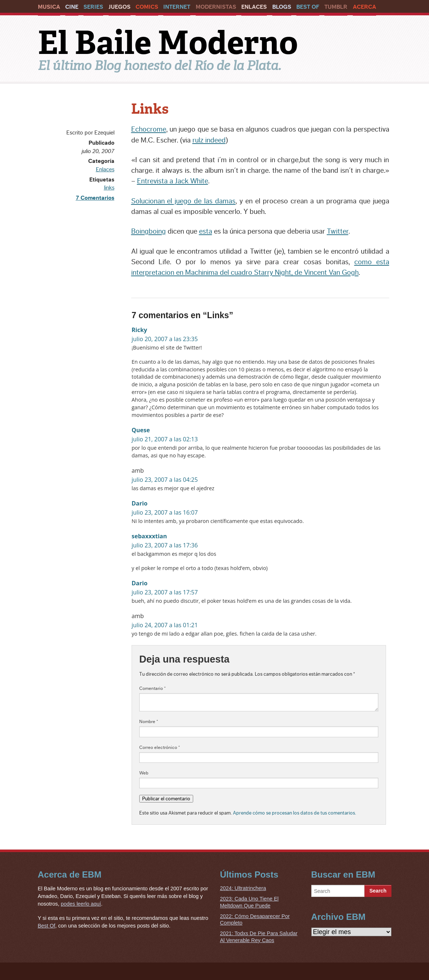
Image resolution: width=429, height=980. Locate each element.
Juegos (120, 7)
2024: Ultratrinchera (243, 888)
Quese (141, 430)
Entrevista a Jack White (173, 181)
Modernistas (216, 7)
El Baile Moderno (168, 43)
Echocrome (149, 129)
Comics (147, 7)
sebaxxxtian (149, 536)
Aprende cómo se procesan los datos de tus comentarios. (295, 813)
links (109, 188)
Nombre (149, 722)
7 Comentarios (95, 198)
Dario (140, 503)
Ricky (139, 330)
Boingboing (149, 231)
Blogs (282, 7)
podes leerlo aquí (81, 904)
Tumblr (336, 7)
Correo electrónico (160, 747)
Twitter (338, 231)
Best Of (308, 7)
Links (150, 109)
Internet (177, 7)
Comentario (153, 688)
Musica (49, 7)
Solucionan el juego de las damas (184, 201)
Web (144, 773)
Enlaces (254, 7)
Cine (72, 7)
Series (93, 7)
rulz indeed (209, 140)
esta (206, 231)
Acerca (364, 7)
